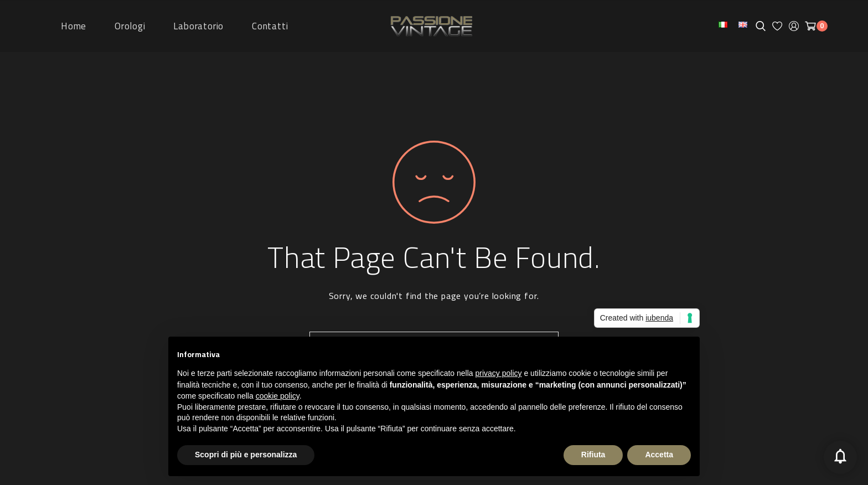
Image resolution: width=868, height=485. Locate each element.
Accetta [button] (659, 455)
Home (74, 26)
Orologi (130, 26)
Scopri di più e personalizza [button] (246, 455)
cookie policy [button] (278, 396)
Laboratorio (198, 26)
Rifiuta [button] (593, 455)
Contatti (270, 26)
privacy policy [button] (499, 373)
